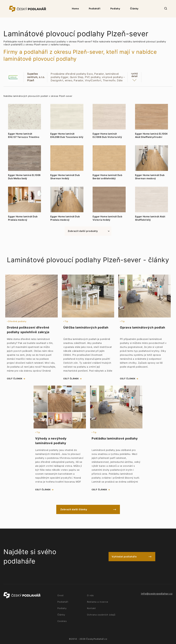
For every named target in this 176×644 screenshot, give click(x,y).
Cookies (62, 621)
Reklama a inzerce (98, 602)
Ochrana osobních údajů (101, 615)
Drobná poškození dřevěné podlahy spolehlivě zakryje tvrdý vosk (28, 332)
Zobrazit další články (74, 509)
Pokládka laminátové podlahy (115, 438)
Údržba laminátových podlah (86, 327)
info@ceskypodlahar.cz (157, 594)
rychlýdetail (134, 75)
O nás (90, 595)
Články (134, 8)
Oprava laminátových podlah (143, 327)
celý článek (15, 379)
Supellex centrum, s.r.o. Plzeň (36, 77)
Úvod (60, 595)
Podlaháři (95, 8)
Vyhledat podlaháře (124, 557)
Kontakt (91, 608)
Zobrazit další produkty (83, 231)
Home (75, 8)
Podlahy (115, 8)
